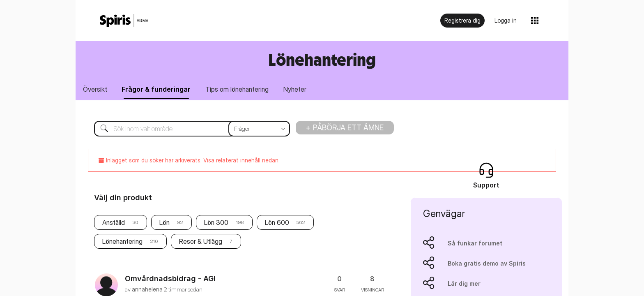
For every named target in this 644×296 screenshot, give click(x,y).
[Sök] (186, 129)
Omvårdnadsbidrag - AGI (170, 279)
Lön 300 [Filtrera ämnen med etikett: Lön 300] (216, 223)
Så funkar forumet (475, 244)
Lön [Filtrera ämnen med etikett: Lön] (164, 223)
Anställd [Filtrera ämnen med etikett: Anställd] (114, 223)
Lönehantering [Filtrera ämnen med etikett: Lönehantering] (122, 242)
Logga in (506, 20)
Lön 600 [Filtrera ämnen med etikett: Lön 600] (277, 223)
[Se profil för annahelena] (147, 290)
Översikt (95, 90)
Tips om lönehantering (239, 90)
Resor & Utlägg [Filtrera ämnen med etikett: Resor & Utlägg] (201, 242)
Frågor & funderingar (158, 90)
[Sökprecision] (259, 129)
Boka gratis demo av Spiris (487, 264)
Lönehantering (322, 59)
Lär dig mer (464, 284)
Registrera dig (462, 20)
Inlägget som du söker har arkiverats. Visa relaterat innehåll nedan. (189, 161)
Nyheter (298, 90)
